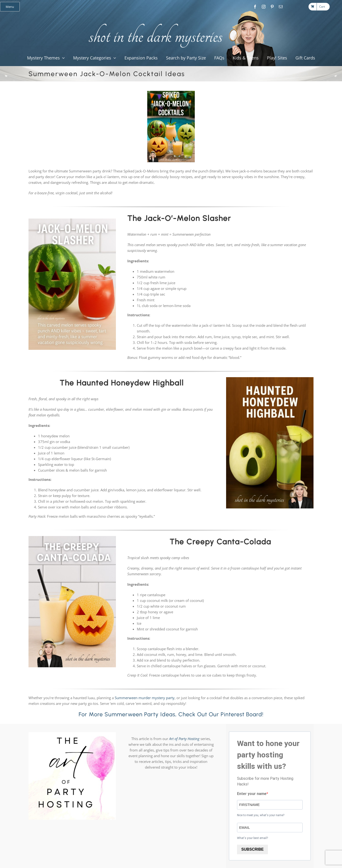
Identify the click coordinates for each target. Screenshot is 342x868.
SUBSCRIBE (252, 849)
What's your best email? (252, 838)
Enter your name (252, 794)
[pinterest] (272, 7)
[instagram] (264, 7)
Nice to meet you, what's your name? (261, 815)
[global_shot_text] (154, 23)
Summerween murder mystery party (145, 698)
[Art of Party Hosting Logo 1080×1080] (72, 734)
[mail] (281, 7)
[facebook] (255, 7)
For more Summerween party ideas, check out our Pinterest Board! (171, 714)
